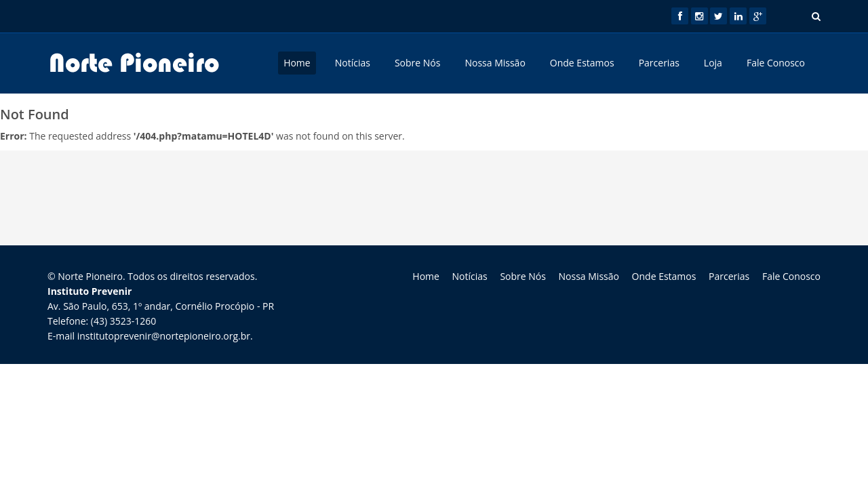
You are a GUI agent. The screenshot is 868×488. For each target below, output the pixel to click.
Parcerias (659, 63)
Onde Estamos (582, 63)
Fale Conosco (776, 63)
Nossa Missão (495, 63)
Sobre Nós (418, 63)
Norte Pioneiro (90, 276)
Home (297, 63)
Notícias (353, 63)
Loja (713, 63)
